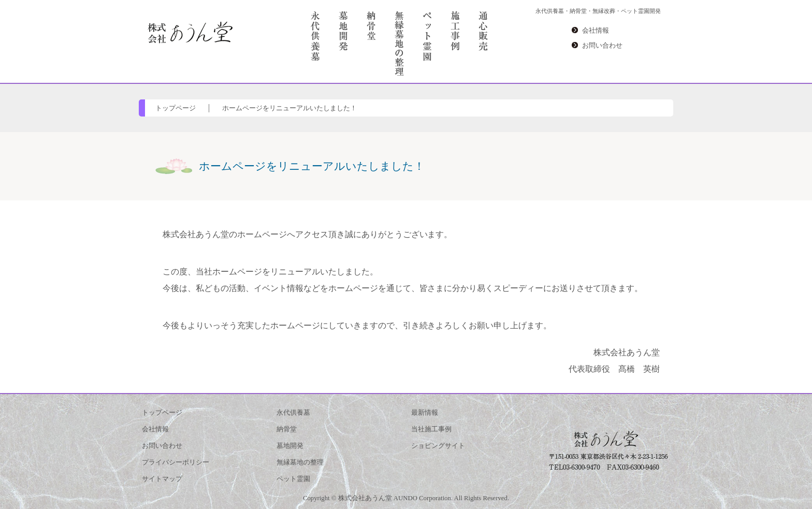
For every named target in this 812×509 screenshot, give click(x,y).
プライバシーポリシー (176, 462)
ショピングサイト (438, 446)
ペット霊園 (293, 479)
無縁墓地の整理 (300, 462)
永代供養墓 (293, 413)
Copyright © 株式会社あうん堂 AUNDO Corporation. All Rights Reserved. (406, 498)
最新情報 (425, 413)
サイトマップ (162, 479)
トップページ (176, 108)
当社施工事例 (431, 429)
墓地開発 (290, 446)
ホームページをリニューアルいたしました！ (289, 108)
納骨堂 (287, 429)
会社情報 (596, 31)
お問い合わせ (602, 46)
